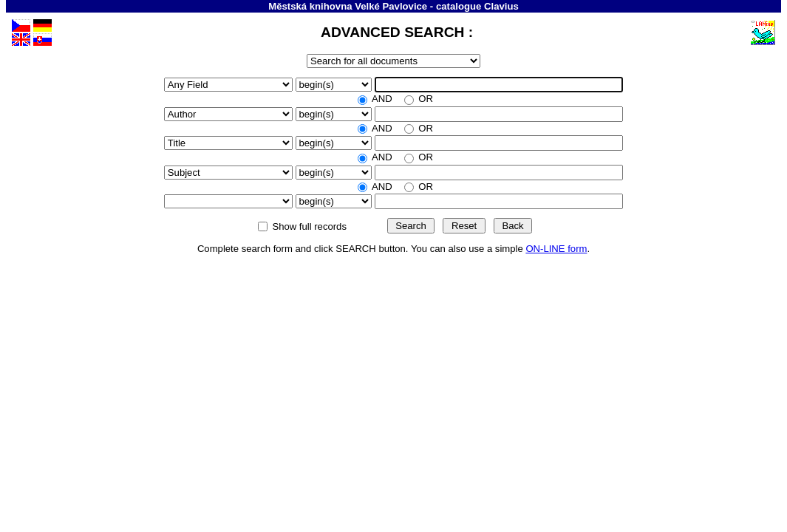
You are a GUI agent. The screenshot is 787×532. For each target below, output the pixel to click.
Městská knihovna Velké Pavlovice (348, 6)
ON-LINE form (556, 249)
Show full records (310, 226)
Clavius (501, 6)
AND (382, 99)
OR (425, 99)
